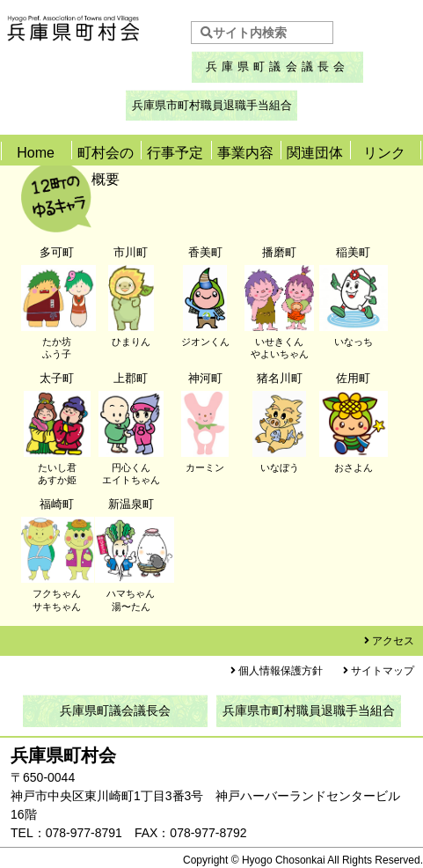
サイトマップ (383, 671)
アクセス (393, 641)
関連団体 (315, 153)
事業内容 (245, 153)
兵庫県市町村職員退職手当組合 (212, 105)
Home (36, 153)
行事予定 (175, 153)
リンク (384, 153)
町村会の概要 (106, 166)
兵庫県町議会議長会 (278, 66)
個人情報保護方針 (281, 671)
